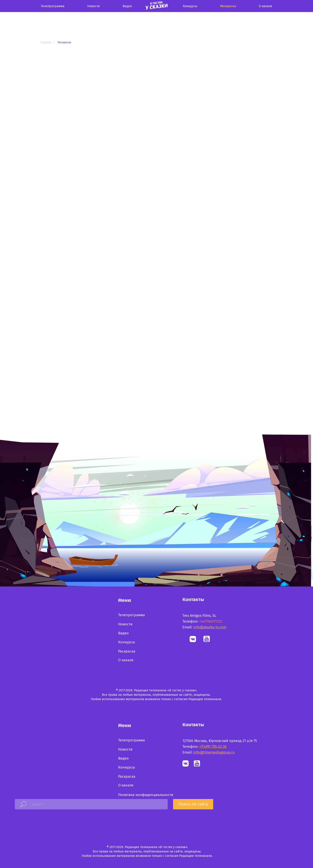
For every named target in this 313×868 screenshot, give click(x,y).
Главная (46, 42)
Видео (127, 6)
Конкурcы (190, 6)
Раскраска (228, 6)
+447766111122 (211, 621)
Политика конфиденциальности (146, 795)
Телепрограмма (53, 6)
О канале (265, 6)
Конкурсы (127, 642)
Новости (94, 6)
